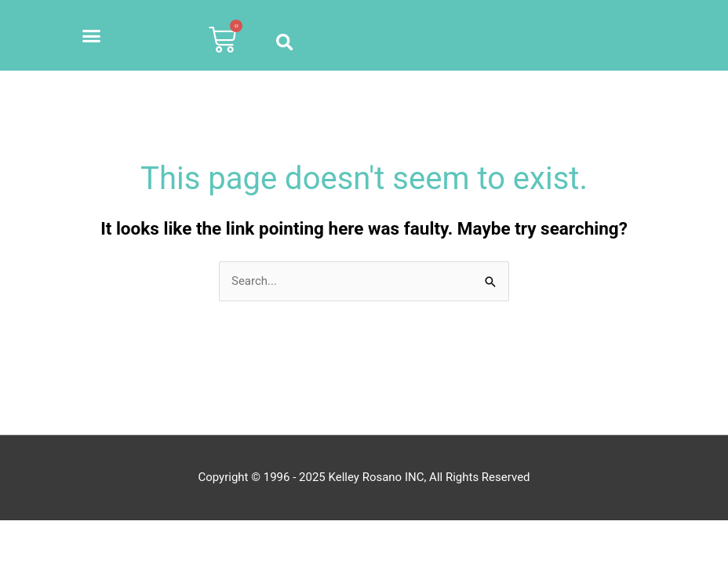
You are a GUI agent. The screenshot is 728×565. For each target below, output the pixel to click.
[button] (92, 35)
